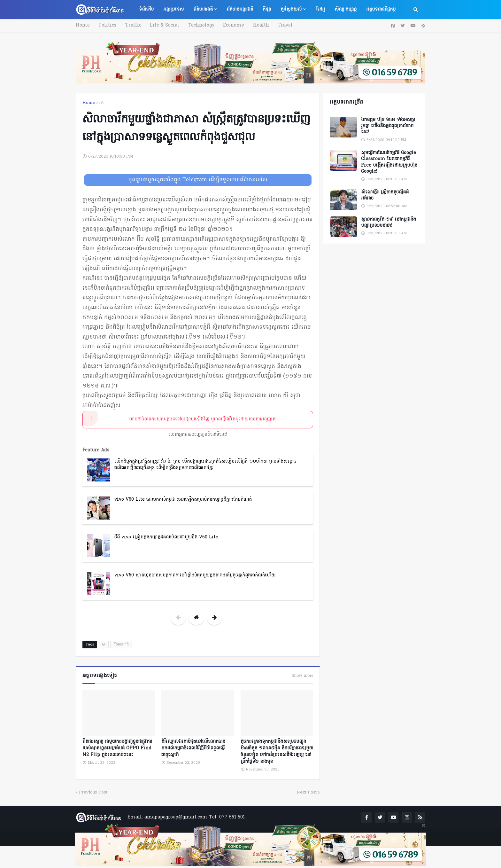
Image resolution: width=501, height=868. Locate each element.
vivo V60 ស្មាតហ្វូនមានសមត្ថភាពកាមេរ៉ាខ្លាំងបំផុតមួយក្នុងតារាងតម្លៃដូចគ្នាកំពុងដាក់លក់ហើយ (195, 575)
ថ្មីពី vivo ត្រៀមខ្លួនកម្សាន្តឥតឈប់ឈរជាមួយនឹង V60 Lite (166, 537)
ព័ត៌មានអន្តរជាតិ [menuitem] (240, 9)
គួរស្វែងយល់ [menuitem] (291, 9)
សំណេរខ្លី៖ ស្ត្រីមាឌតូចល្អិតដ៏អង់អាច (385, 195)
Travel (280, 25)
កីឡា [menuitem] (267, 9)
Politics (107, 25)
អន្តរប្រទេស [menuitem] (173, 9)
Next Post (307, 792)
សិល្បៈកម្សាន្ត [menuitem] (346, 9)
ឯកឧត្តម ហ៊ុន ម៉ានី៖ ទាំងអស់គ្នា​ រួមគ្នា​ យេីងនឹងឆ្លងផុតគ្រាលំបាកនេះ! (388, 126)
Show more (302, 676)
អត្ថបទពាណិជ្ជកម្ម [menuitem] (381, 9)
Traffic (132, 25)
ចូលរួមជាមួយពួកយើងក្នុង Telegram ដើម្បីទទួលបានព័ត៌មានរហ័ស (198, 180)
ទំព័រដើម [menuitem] (146, 9)
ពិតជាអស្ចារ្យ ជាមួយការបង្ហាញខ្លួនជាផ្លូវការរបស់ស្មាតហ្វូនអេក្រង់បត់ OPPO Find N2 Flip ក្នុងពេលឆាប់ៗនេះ (117, 748)
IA (101, 103)
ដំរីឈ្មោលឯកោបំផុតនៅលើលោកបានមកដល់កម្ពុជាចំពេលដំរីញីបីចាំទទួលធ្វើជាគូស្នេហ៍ (193, 748)
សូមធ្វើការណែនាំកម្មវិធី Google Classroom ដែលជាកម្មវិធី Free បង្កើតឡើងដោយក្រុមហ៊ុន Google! (389, 162)
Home (83, 25)
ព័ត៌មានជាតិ (121, 645)
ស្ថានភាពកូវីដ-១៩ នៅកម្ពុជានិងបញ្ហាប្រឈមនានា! (389, 223)
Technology (198, 25)
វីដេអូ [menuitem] (320, 9)
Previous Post (93, 792)
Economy (230, 25)
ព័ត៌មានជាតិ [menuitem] (203, 9)
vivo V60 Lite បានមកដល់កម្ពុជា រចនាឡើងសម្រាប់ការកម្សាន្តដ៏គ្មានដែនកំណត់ (183, 500)
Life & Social (162, 25)
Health (257, 25)
